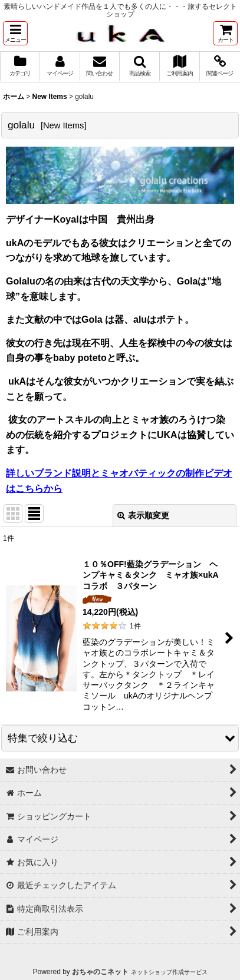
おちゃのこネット (100, 972)
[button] (15, 33)
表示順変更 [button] (143, 515)
